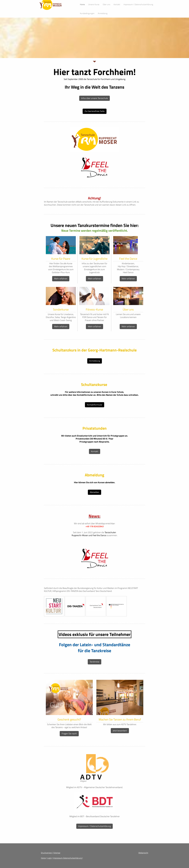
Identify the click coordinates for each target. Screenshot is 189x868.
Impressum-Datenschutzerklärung (68, 858)
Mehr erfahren (61, 279)
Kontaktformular (95, 405)
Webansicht (143, 853)
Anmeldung (95, 361)
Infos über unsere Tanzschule (94, 98)
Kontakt (95, 451)
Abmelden (94, 492)
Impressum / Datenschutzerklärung (94, 826)
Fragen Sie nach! (69, 734)
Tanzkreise (94, 662)
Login (50, 858)
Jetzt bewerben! (120, 731)
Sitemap (57, 853)
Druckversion (47, 853)
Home (43, 858)
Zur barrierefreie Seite (95, 111)
